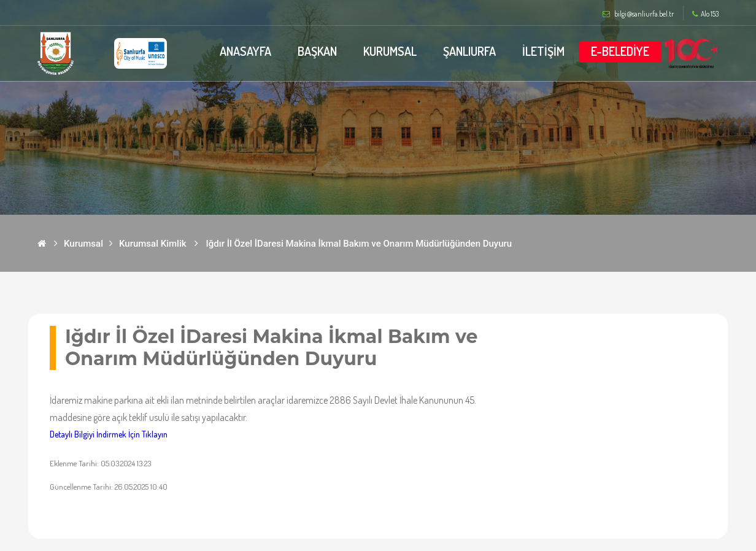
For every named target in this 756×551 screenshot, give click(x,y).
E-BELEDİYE (620, 51)
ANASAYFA (244, 51)
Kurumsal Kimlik (153, 244)
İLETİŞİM (543, 51)
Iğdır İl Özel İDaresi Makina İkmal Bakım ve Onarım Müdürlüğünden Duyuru (359, 244)
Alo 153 (705, 14)
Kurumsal (83, 244)
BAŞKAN (316, 51)
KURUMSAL (390, 51)
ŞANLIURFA (469, 51)
